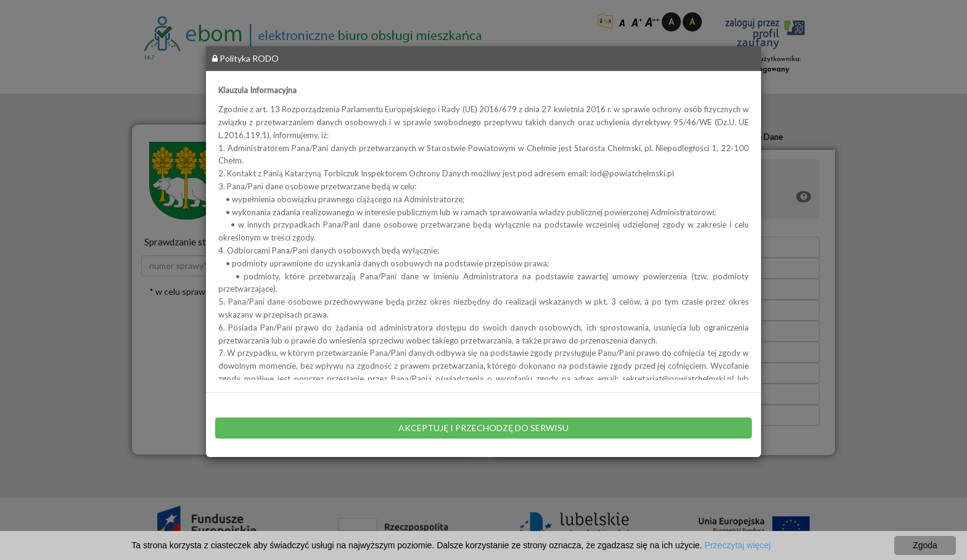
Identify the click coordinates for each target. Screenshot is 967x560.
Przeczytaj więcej (737, 545)
